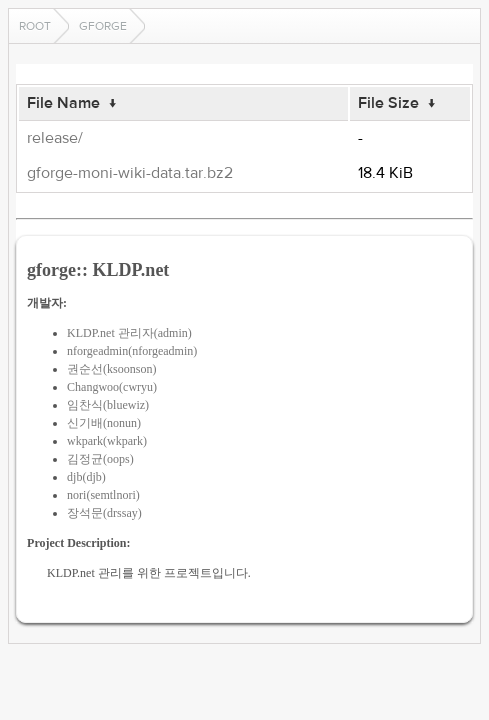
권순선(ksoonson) (111, 369)
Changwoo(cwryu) (112, 387)
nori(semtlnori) (103, 495)
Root (35, 26)
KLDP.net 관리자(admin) (129, 333)
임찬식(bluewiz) (108, 405)
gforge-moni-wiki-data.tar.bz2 (130, 173)
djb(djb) (86, 477)
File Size (388, 103)
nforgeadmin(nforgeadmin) (132, 351)
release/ (55, 138)
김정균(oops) (100, 459)
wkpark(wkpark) (107, 441)
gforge (103, 26)
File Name (63, 103)
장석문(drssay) (104, 513)
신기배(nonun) (104, 423)
